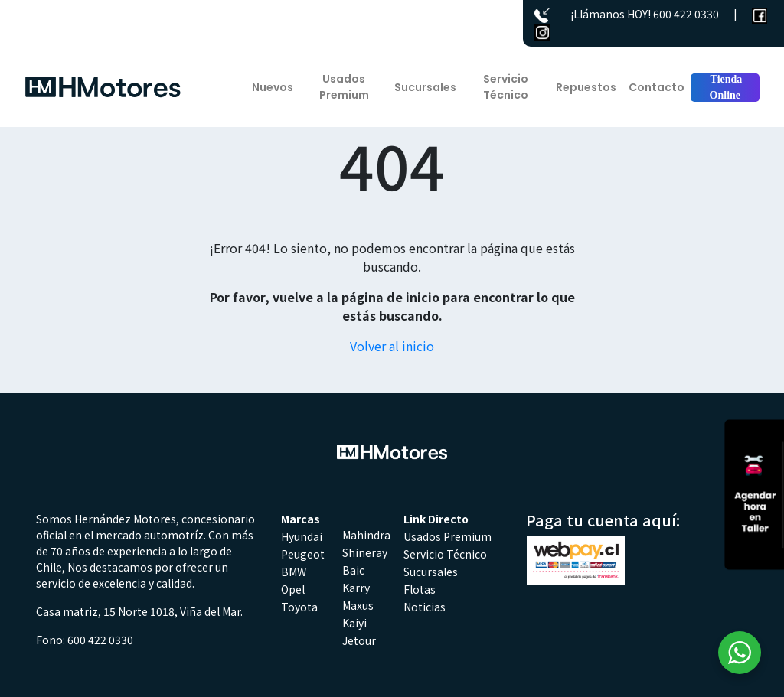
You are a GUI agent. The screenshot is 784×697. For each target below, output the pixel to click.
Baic (353, 570)
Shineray (365, 552)
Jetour (359, 640)
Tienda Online (725, 87)
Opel (293, 589)
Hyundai (302, 536)
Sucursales (425, 87)
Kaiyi (354, 623)
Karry (356, 588)
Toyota (299, 607)
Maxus (358, 605)
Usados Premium (344, 87)
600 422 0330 (686, 14)
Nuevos (273, 87)
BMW (294, 572)
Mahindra (366, 535)
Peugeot (303, 554)
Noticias (425, 607)
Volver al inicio (392, 346)
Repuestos (586, 87)
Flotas (420, 589)
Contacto (657, 87)
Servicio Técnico (506, 87)
